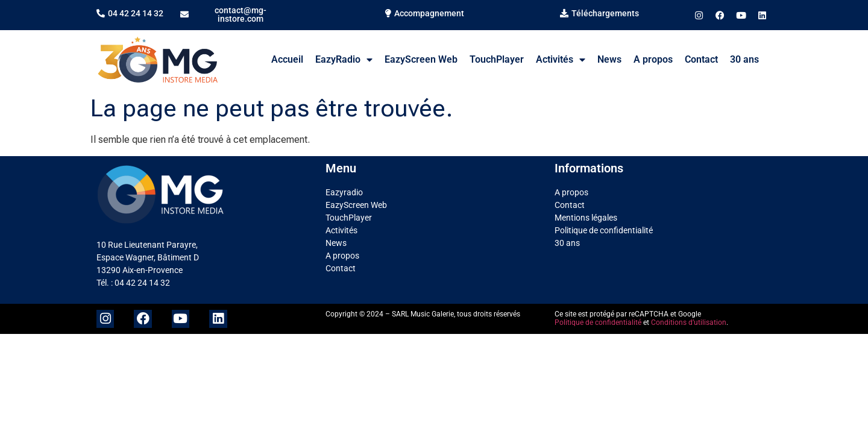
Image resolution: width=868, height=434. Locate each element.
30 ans (744, 59)
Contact (701, 59)
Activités (561, 60)
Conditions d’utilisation (689, 322)
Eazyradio (344, 192)
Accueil (287, 59)
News (609, 59)
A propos (653, 59)
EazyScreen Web (421, 59)
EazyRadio (344, 60)
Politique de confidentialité (604, 230)
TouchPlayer (497, 59)
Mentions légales (586, 218)
